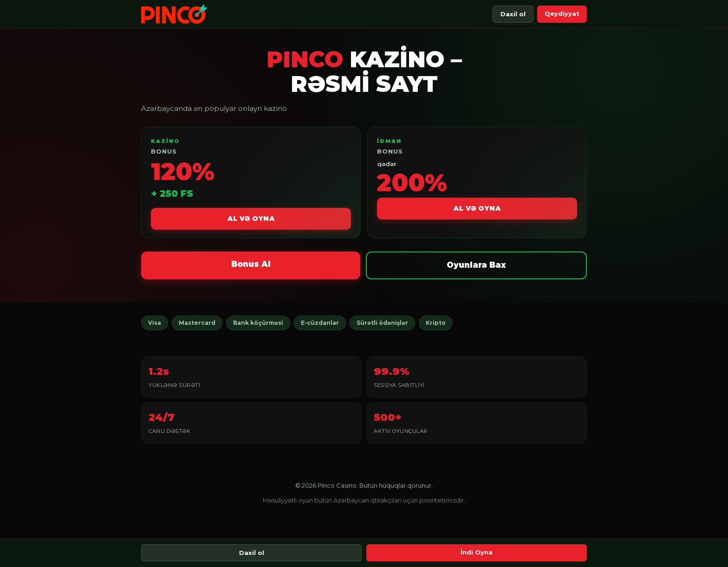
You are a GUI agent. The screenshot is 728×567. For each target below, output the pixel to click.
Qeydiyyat (562, 13)
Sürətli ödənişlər (382, 323)
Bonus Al (251, 264)
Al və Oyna (251, 219)
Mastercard (197, 323)
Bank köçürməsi (258, 323)
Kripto (436, 323)
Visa (155, 323)
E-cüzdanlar (320, 323)
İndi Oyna (477, 552)
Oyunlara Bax (476, 265)
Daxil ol (513, 14)
